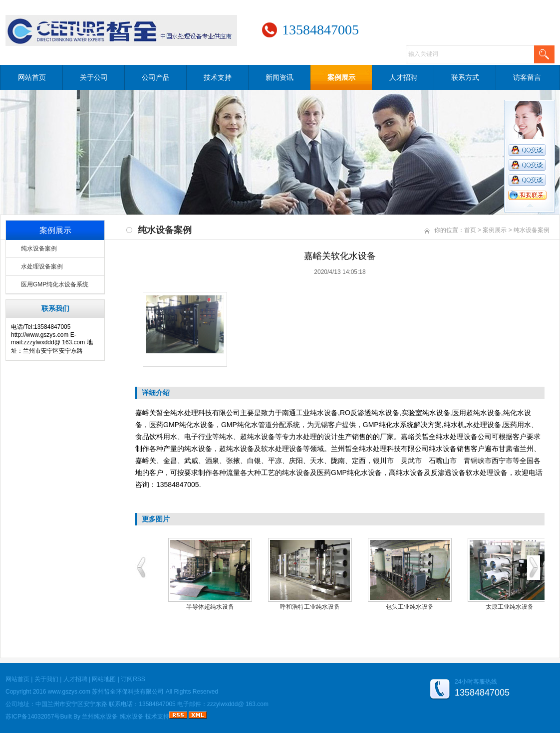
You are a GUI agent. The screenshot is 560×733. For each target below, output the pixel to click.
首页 (470, 230)
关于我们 (46, 679)
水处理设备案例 (42, 266)
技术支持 (218, 77)
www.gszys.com (69, 692)
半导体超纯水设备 (210, 607)
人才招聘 (403, 77)
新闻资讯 (280, 77)
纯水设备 (132, 717)
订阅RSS (133, 679)
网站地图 (104, 679)
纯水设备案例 (39, 248)
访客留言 (527, 77)
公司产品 (156, 77)
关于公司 (94, 77)
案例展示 (341, 77)
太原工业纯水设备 (510, 607)
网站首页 (32, 77)
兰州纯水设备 (100, 717)
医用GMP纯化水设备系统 (55, 284)
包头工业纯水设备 (410, 607)
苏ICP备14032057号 (33, 717)
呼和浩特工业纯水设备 (310, 607)
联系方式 (465, 77)
